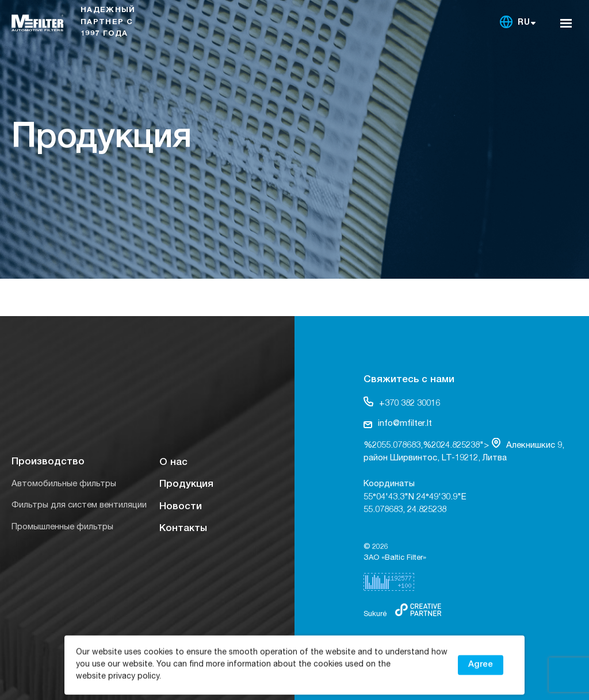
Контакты (183, 529)
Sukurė (375, 615)
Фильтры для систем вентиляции (79, 505)
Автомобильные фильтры (64, 484)
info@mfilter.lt (398, 424)
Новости (181, 507)
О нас (173, 463)
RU (524, 23)
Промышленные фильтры (62, 527)
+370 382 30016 (402, 402)
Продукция (186, 485)
